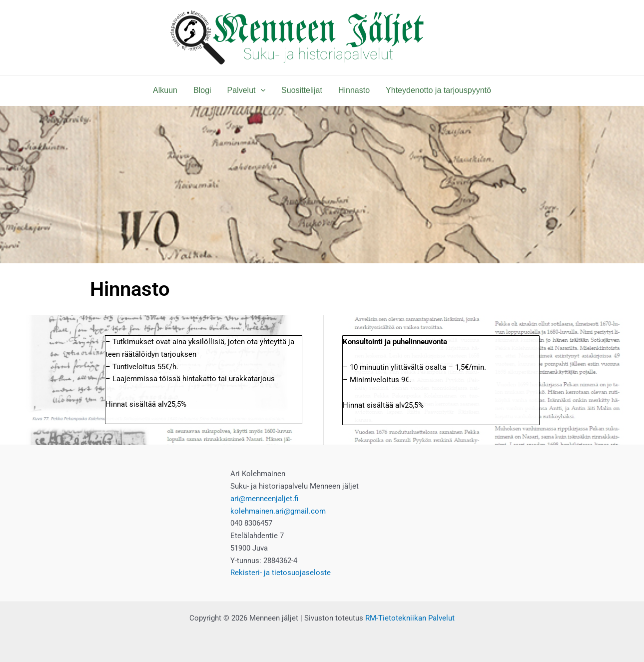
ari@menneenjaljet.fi (264, 499)
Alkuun (165, 90)
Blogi (202, 90)
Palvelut (247, 90)
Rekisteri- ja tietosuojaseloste (281, 573)
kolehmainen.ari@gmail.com (278, 511)
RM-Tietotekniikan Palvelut (410, 618)
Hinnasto (354, 90)
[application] (261, 90)
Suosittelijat (302, 90)
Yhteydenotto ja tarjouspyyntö (438, 90)
